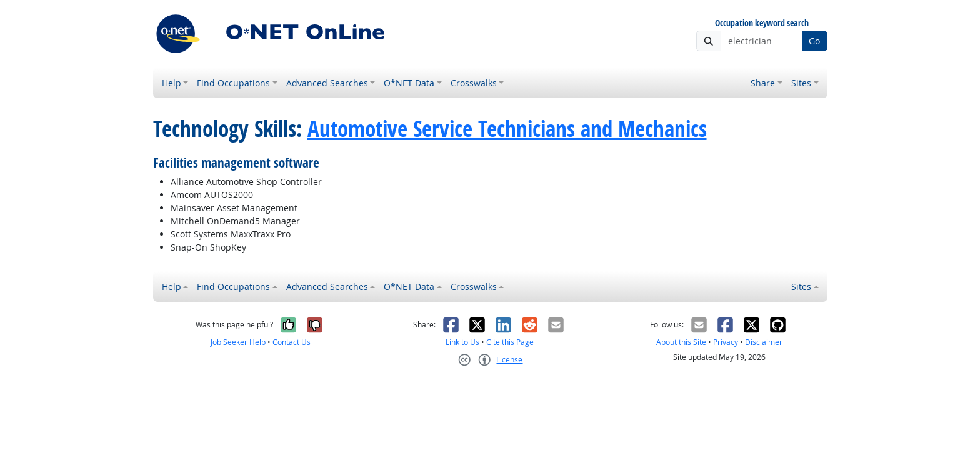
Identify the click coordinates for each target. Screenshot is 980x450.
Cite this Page (510, 342)
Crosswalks (474, 83)
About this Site (681, 342)
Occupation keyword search (762, 23)
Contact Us (292, 342)
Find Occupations (233, 83)
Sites (801, 83)
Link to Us (462, 342)
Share (763, 83)
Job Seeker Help (238, 342)
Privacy (726, 342)
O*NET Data (409, 83)
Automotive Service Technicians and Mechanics (507, 129)
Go (814, 41)
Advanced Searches (327, 83)
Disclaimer (764, 342)
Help (172, 83)
